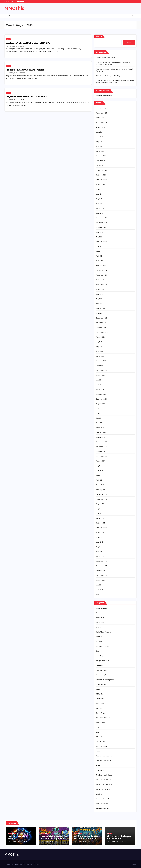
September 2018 (102, 399)
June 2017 (100, 471)
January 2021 (101, 313)
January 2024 (101, 213)
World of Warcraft (103, 799)
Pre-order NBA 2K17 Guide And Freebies (25, 70)
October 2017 (101, 452)
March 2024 (100, 208)
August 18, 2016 (12, 46)
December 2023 (102, 218)
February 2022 (101, 266)
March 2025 (100, 151)
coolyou (22, 46)
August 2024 (100, 185)
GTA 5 (98, 689)
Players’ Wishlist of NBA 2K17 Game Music (26, 97)
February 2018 (101, 433)
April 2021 (99, 304)
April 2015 (99, 552)
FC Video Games (102, 670)
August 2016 (100, 504)
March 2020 (100, 356)
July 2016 (99, 509)
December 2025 (102, 108)
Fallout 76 (100, 665)
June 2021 (100, 294)
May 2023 (99, 237)
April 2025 (99, 146)
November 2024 (102, 170)
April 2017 (99, 480)
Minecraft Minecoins (103, 718)
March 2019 (100, 390)
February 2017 (101, 490)
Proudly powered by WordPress (14, 864)
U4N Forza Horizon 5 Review (106, 58)
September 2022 (102, 242)
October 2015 (101, 523)
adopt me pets (102, 608)
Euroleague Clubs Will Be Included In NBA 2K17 (28, 43)
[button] (132, 16)
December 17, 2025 (80, 842)
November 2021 (101, 275)
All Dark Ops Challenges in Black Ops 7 (109, 76)
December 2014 (102, 561)
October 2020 (101, 328)
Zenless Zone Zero (103, 808)
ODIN (98, 732)
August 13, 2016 (12, 73)
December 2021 (102, 270)
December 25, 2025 (15, 842)
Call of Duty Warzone (104, 632)
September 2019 (102, 371)
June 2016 (100, 514)
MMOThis (14, 8)
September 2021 (102, 285)
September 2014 (102, 576)
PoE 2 (98, 751)
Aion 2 (98, 613)
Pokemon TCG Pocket (104, 761)
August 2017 (100, 461)
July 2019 (99, 380)
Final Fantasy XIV (102, 675)
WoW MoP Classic (102, 804)
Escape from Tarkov (103, 661)
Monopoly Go (101, 723)
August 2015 (100, 533)
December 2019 (102, 366)
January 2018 (101, 437)
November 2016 (101, 499)
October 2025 (101, 118)
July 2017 (99, 466)
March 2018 (100, 428)
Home (8, 16)
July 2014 (99, 585)
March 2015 (100, 556)
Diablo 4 (99, 651)
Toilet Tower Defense (104, 780)
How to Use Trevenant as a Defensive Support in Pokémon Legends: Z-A (54, 838)
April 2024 (100, 204)
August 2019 (100, 375)
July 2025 (99, 132)
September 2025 (102, 123)
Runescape (100, 770)
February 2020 (101, 361)
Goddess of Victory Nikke (105, 680)
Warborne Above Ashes (104, 785)
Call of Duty (100, 627)
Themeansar (38, 864)
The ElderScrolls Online (104, 775)
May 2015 (99, 547)
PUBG (98, 766)
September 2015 (102, 528)
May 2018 (99, 418)
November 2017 (102, 447)
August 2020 (100, 337)
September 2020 (102, 332)
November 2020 (102, 323)
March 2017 (100, 485)
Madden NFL (100, 708)
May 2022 (99, 251)
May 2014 (99, 595)
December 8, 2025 (113, 842)
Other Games (101, 737)
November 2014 (102, 566)
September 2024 (102, 180)
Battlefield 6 (101, 623)
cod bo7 (99, 642)
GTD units (100, 694)
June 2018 (100, 413)
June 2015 (100, 542)
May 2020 (99, 347)
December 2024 (102, 166)
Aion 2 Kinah (100, 618)
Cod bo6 (99, 637)
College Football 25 (103, 646)
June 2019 (100, 385)
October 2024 (101, 175)
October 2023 (101, 228)
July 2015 (99, 537)
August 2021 (100, 289)
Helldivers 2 (100, 699)
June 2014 (100, 590)
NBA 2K (8, 39)
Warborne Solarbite (103, 789)
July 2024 (99, 189)
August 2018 (100, 404)
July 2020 (99, 342)
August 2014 (100, 580)
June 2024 (100, 194)
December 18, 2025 (47, 842)
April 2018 (99, 423)
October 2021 (101, 280)
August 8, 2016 (12, 100)
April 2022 (99, 256)
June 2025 (100, 137)
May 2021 (99, 299)
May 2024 (99, 199)
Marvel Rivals (101, 713)
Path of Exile (101, 742)
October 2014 (101, 571)
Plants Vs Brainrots (103, 747)
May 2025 (99, 142)
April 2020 (99, 351)
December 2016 (102, 494)
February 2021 (101, 309)
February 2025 (101, 156)
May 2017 (99, 475)
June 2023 (100, 232)
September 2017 (102, 456)
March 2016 (100, 518)
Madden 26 (100, 704)
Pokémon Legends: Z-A (104, 756)
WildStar (99, 794)
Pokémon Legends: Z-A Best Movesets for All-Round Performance (86, 838)
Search (99, 36)
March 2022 (100, 261)
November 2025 (102, 113)
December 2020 (102, 318)
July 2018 (99, 409)
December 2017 (102, 442)
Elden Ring (100, 656)
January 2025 (101, 161)
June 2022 (100, 247)
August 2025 (100, 127)
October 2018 (101, 394)
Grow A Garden (101, 685)
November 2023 (102, 223)
